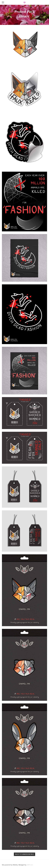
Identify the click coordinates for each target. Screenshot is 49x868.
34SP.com (30, 865)
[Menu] (3, 2)
